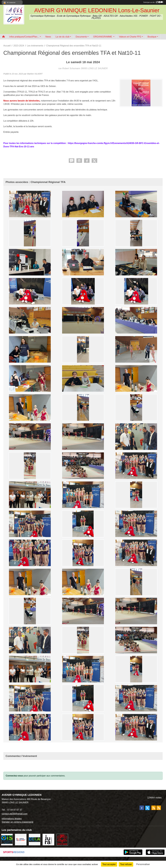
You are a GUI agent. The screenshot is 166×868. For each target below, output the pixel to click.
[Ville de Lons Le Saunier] (62, 839)
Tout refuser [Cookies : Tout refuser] (126, 864)
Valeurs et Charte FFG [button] (130, 37)
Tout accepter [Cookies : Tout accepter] (109, 864)
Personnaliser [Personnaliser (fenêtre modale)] (143, 864)
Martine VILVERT (35, 74)
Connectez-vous (14, 776)
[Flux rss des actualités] (154, 808)
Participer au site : (153, 2)
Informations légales (12, 819)
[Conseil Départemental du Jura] (48, 839)
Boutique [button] (152, 37)
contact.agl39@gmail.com (15, 814)
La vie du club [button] (63, 37)
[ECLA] (35, 839)
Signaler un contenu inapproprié (18, 822)
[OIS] (7, 839)
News (48, 37)
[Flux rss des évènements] (159, 808)
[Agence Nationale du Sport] (21, 839)
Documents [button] (81, 37)
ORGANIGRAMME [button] (103, 37)
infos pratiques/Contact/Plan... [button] (24, 37)
